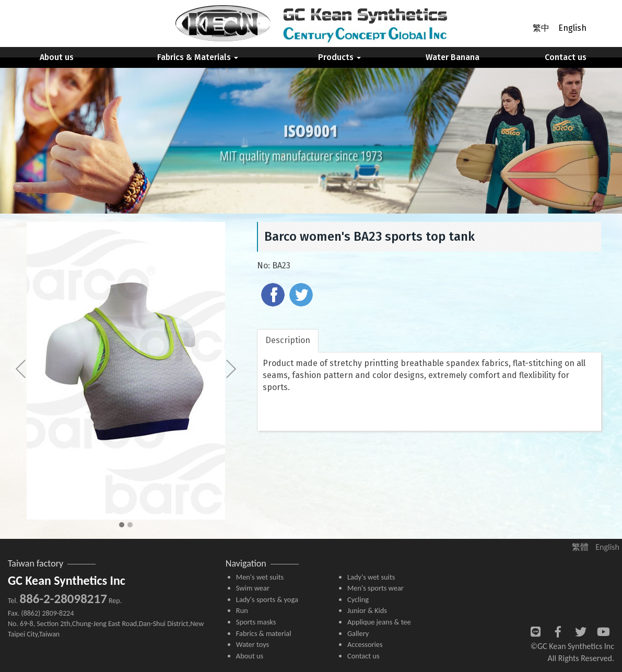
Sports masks (256, 622)
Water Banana (453, 57)
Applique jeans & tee (379, 622)
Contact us (566, 57)
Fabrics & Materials (198, 57)
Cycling (358, 599)
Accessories (365, 644)
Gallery (358, 633)
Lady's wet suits (371, 577)
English (572, 28)
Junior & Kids (367, 610)
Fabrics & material (264, 633)
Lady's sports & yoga (267, 599)
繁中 (541, 28)
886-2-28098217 (63, 599)
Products (339, 57)
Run (242, 610)
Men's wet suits (260, 577)
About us (57, 57)
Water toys (253, 644)
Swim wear (253, 588)
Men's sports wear (375, 588)
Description (288, 340)
